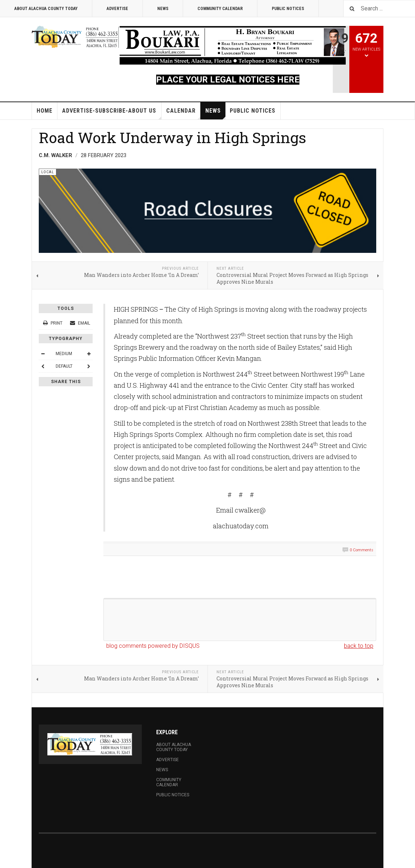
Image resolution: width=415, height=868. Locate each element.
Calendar (183, 113)
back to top (359, 646)
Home (45, 111)
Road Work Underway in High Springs (172, 137)
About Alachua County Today (46, 9)
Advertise (117, 9)
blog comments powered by (153, 646)
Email (80, 323)
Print (53, 323)
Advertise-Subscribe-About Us (112, 113)
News (163, 9)
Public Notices (288, 9)
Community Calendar (220, 9)
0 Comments (362, 550)
